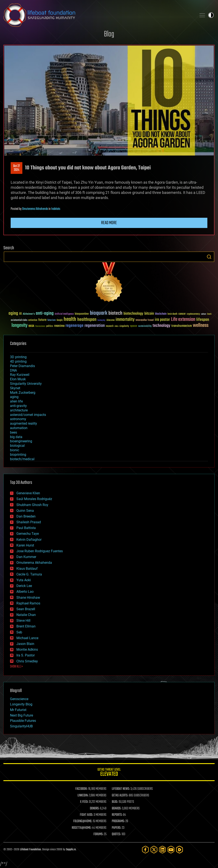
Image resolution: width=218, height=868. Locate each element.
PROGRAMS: (118, 821)
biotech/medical (22, 459)
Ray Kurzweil (20, 375)
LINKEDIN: (83, 796)
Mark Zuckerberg (23, 393)
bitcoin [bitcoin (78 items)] (149, 314)
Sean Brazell (26, 609)
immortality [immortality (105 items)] (125, 320)
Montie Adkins (27, 650)
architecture (19, 410)
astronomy (18, 419)
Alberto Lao (25, 592)
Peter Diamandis (22, 366)
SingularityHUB (21, 726)
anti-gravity (18, 406)
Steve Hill (23, 621)
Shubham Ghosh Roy (32, 505)
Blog (109, 34)
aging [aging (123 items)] (13, 314)
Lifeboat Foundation (30, 850)
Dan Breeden (26, 516)
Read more (109, 223)
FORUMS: (98, 834)
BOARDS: (117, 809)
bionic (15, 450)
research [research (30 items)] (110, 326)
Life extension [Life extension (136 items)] (183, 320)
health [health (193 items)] (70, 319)
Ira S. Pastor (26, 655)
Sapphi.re (71, 850)
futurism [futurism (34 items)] (52, 320)
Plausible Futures (23, 721)
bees (14, 432)
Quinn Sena (25, 511)
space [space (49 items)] (134, 326)
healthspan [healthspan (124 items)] (87, 320)
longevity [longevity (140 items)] (19, 326)
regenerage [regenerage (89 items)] (75, 326)
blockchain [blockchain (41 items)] (161, 314)
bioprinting (18, 455)
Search (209, 257)
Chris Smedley (27, 661)
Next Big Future (22, 715)
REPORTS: (117, 815)
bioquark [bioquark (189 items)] (99, 313)
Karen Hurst (25, 545)
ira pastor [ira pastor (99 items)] (162, 320)
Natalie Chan (26, 615)
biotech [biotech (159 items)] (115, 313)
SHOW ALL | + (16, 667)
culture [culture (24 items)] (204, 314)
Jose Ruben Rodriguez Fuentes (40, 551)
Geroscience (19, 699)
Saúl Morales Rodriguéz (34, 499)
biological (17, 446)
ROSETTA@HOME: (82, 828)
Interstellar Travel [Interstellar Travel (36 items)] (145, 320)
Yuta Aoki (24, 580)
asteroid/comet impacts (28, 415)
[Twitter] (154, 850)
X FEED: (84, 802)
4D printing (18, 361)
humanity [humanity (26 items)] (101, 320)
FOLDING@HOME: (83, 821)
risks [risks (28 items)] (116, 326)
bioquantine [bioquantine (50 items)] (82, 314)
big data (16, 437)
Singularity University (26, 384)
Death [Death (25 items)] (209, 314)
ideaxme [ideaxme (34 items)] (110, 320)
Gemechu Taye (28, 534)
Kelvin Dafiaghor (29, 540)
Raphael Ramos (28, 603)
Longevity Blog (21, 704)
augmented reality (24, 423)
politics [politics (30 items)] (50, 326)
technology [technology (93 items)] (161, 326)
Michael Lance (27, 638)
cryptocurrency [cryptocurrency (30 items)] (193, 314)
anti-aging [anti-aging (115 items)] (45, 314)
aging (14, 397)
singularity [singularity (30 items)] (124, 326)
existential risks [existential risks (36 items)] (19, 320)
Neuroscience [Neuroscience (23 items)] (40, 327)
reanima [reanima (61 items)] (59, 326)
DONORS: (95, 809)
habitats (56, 209)
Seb (19, 632)
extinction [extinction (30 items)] (33, 320)
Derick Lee (24, 586)
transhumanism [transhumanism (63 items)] (182, 326)
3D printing (18, 357)
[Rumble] (179, 850)
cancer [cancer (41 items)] (182, 314)
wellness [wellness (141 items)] (201, 326)
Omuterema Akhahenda (35, 209)
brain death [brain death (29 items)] (172, 314)
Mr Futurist (18, 710)
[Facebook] (145, 850)
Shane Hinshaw (28, 598)
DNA (13, 370)
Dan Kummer (26, 557)
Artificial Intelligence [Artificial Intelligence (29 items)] (64, 314)
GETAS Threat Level (109, 773)
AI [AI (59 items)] (20, 314)
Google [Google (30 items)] (60, 320)
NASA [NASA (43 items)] (31, 326)
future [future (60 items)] (42, 320)
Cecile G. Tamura (29, 574)
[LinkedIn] (162, 850)
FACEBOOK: (81, 789)
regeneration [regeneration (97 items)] (95, 326)
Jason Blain (25, 644)
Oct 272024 (16, 168)
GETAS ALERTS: (120, 796)
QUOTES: (116, 834)
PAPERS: (116, 828)
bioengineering (21, 441)
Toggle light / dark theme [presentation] (211, 15)
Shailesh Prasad (29, 522)
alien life (16, 401)
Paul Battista (26, 528)
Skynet (15, 388)
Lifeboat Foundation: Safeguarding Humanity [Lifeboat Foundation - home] (98, 15)
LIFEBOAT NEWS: (121, 789)
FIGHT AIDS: (86, 815)
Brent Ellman (26, 626)
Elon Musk (18, 379)
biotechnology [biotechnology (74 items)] (133, 314)
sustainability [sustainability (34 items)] (145, 326)
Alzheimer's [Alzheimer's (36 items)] (29, 314)
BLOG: (115, 802)
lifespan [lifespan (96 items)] (203, 320)
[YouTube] (171, 850)
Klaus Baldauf (27, 569)
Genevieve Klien (28, 493)
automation (19, 428)
